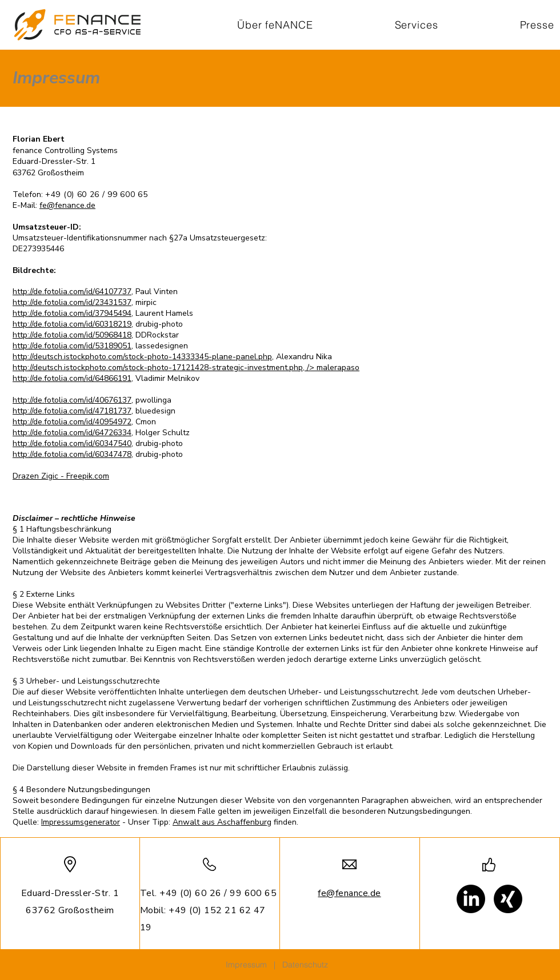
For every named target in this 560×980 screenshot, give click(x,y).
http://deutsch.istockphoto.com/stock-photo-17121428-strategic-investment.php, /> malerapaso (186, 367)
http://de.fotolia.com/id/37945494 (72, 313)
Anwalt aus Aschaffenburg (222, 822)
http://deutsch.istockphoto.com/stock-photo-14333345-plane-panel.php (142, 357)
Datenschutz (305, 965)
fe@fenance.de (67, 205)
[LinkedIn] (471, 899)
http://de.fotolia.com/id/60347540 (72, 443)
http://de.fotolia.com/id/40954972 (72, 422)
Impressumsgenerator (81, 822)
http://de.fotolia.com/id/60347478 (72, 454)
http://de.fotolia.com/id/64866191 (72, 378)
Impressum (246, 965)
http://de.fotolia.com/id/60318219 (72, 324)
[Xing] (508, 899)
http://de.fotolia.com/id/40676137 (72, 400)
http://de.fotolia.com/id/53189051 (72, 346)
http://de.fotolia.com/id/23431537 (72, 302)
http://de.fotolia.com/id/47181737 (72, 411)
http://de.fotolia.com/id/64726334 (72, 433)
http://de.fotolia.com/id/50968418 (72, 335)
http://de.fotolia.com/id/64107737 (72, 292)
